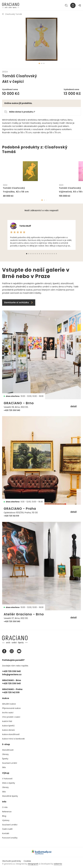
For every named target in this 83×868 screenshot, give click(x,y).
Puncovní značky (10, 838)
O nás (5, 807)
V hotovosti (7, 779)
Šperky (5, 759)
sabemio (58, 864)
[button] (42, 200)
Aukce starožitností (11, 734)
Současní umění (10, 763)
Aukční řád (7, 721)
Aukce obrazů (8, 730)
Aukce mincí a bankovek (13, 739)
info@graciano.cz (12, 674)
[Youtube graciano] (19, 651)
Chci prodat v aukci (11, 717)
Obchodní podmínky (12, 861)
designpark (33, 864)
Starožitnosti (8, 750)
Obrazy (5, 754)
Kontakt (6, 833)
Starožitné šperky (10, 796)
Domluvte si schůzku (19, 302)
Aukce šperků (8, 726)
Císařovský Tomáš (12, 14)
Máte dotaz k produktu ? (20, 112)
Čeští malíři (7, 829)
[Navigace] (80, 5)
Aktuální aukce (9, 704)
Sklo (4, 767)
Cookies (27, 861)
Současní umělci (10, 825)
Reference (7, 812)
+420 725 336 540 (12, 410)
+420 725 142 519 (11, 516)
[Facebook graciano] (4, 651)
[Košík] (73, 5)
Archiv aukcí (8, 713)
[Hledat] (66, 5)
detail (74, 406)
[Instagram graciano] (12, 651)
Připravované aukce (11, 708)
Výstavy (6, 820)
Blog (4, 816)
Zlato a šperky (9, 783)
